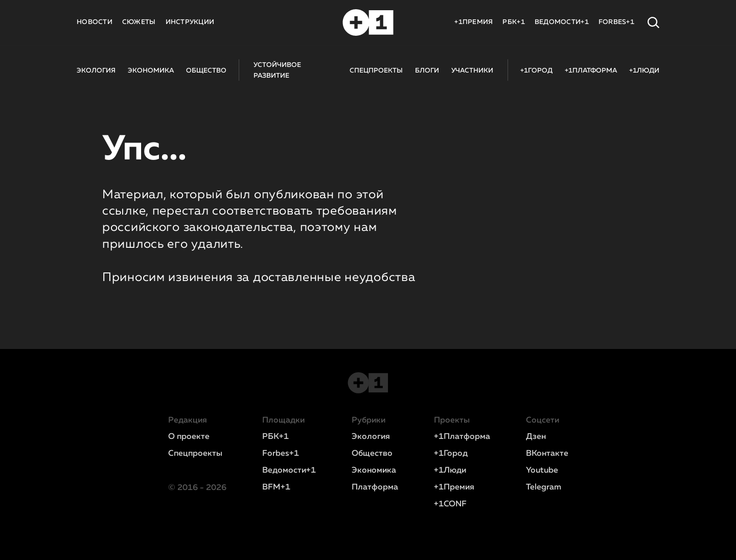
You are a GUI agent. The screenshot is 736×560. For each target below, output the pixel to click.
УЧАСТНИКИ (472, 71)
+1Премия (454, 487)
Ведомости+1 (289, 471)
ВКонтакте (547, 454)
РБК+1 (513, 22)
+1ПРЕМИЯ (474, 22)
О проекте (189, 437)
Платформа (375, 487)
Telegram (544, 487)
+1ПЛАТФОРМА (591, 71)
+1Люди (450, 471)
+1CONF (450, 504)
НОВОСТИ (95, 22)
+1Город (451, 454)
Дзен (536, 437)
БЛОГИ (427, 71)
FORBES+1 (616, 22)
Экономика (374, 471)
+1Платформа (462, 437)
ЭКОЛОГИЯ (96, 71)
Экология (371, 437)
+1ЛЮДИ (644, 71)
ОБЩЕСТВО (206, 71)
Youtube (542, 471)
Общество (372, 454)
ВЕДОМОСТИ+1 (562, 22)
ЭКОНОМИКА (151, 71)
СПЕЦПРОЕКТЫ (376, 71)
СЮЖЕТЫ (139, 22)
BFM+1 (276, 487)
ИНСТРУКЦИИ (190, 22)
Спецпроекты (195, 454)
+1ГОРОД (536, 71)
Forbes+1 (281, 454)
